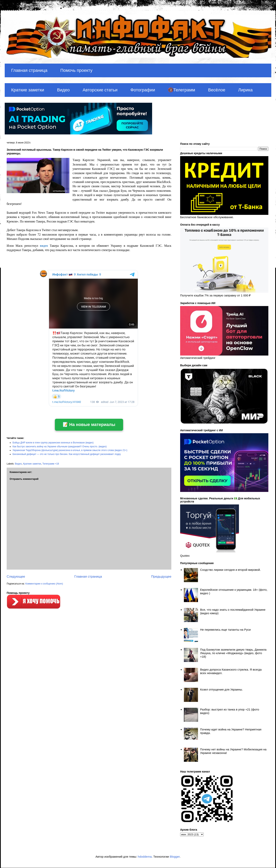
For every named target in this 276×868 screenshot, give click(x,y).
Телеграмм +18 (51, 464)
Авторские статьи (100, 90)
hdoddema (145, 857)
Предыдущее (161, 577)
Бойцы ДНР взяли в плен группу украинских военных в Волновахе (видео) (53, 443)
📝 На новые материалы (89, 425)
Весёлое (217, 90)
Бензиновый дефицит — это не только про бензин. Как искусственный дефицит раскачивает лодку (67, 454)
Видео (63, 90)
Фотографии (143, 90)
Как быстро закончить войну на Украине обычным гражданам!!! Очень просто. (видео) (60, 447)
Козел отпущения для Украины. (222, 689)
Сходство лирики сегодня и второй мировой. (230, 570)
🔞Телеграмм (182, 90)
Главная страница (29, 70)
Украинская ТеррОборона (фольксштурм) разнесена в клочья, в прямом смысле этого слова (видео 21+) (70, 450)
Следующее (16, 577)
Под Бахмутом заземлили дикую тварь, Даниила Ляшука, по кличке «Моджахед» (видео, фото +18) (233, 653)
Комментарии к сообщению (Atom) (44, 584)
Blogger (175, 857)
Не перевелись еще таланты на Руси (225, 630)
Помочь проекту (76, 70)
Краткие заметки (28, 90)
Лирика (245, 90)
